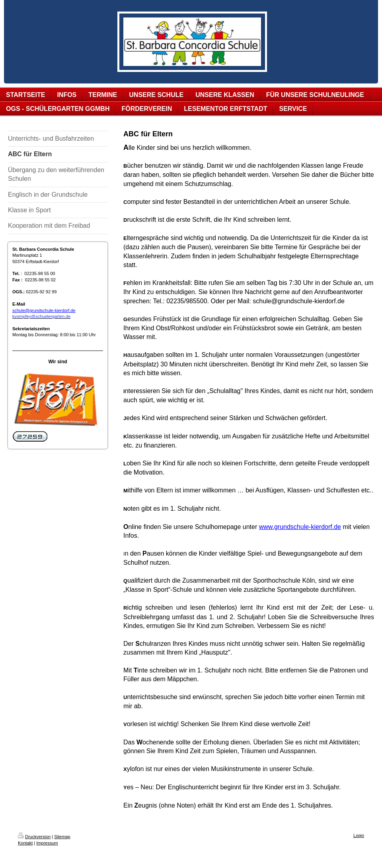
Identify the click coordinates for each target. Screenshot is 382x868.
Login (359, 835)
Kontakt (25, 843)
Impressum (47, 843)
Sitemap (62, 837)
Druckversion (34, 837)
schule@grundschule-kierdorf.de (44, 310)
